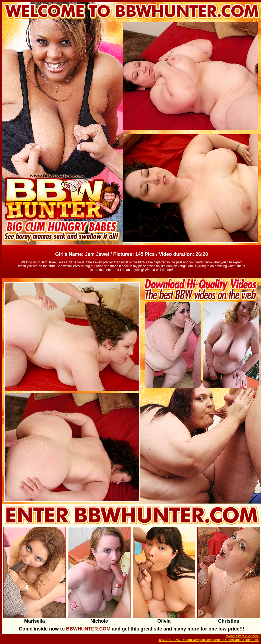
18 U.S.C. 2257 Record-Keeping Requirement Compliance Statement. (209, 640)
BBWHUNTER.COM (89, 629)
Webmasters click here (243, 636)
